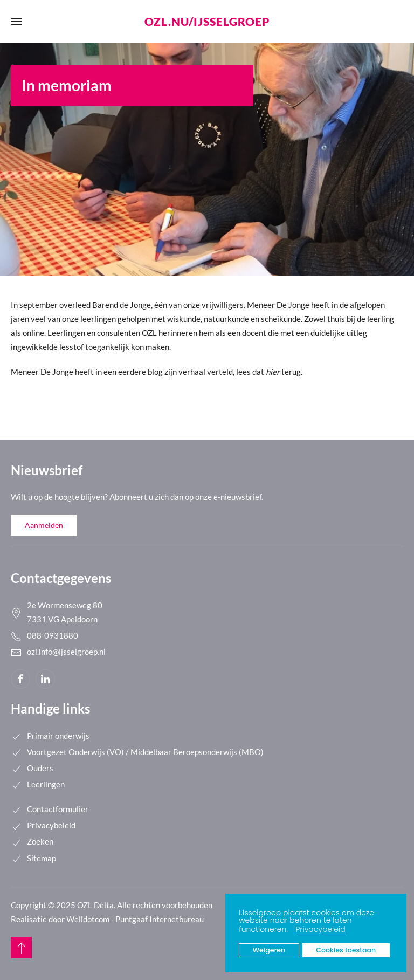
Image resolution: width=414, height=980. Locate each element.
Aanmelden (44, 525)
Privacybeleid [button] (320, 929)
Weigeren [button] (269, 950)
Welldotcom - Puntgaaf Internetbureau (135, 919)
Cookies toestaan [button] (346, 950)
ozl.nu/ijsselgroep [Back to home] (207, 21)
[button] (291, 930)
